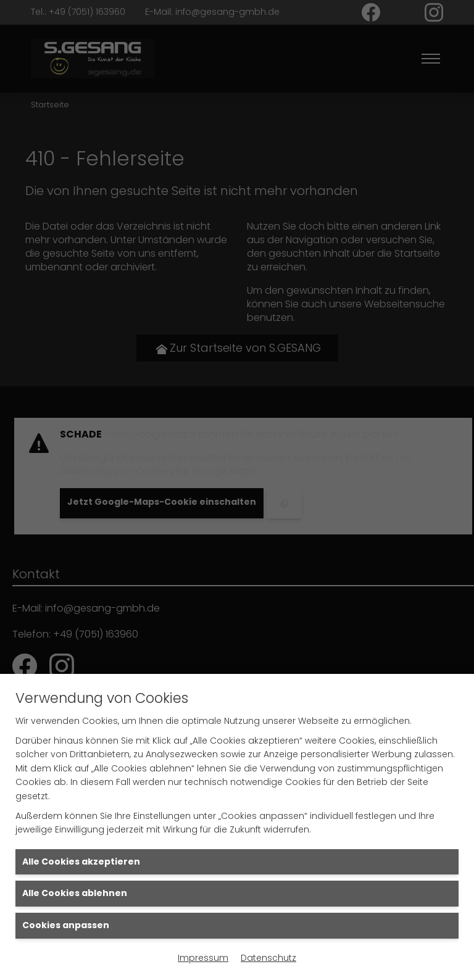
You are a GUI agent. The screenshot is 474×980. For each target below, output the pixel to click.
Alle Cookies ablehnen (75, 893)
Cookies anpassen (66, 925)
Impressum (203, 958)
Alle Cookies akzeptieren (81, 862)
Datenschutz (268, 958)
